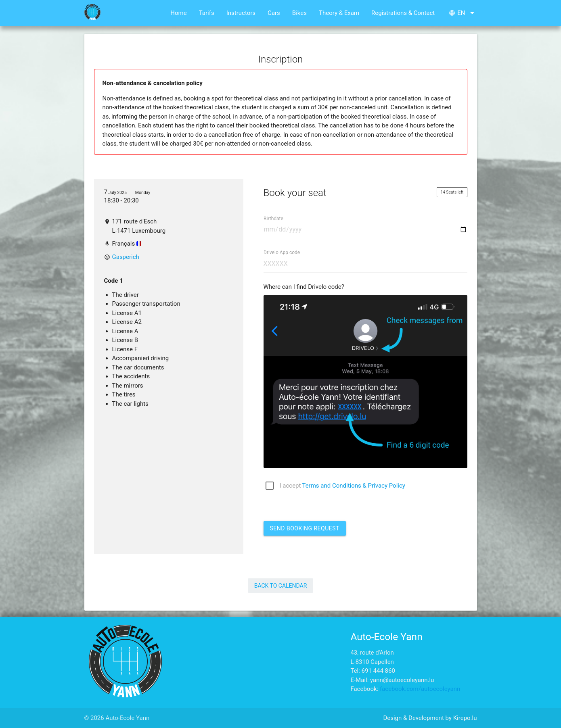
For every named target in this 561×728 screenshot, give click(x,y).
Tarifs (207, 13)
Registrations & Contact (403, 13)
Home (178, 13)
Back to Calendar (281, 586)
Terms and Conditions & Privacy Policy (353, 486)
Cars (274, 13)
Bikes (299, 13)
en (463, 13)
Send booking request (305, 528)
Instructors (241, 13)
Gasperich (126, 257)
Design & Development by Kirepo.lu (430, 718)
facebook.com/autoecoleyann (420, 689)
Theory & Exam (339, 13)
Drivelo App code (282, 252)
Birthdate (273, 218)
